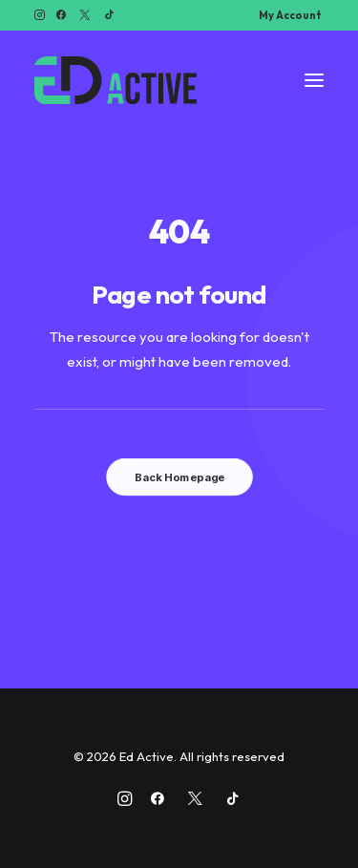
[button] (40, 15)
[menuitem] (290, 15)
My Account (290, 15)
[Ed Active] (116, 80)
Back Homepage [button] (179, 477)
